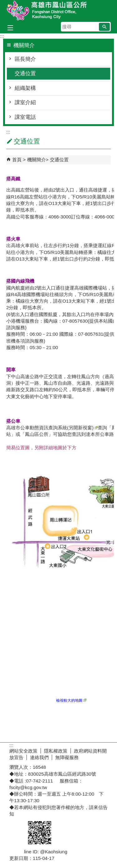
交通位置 (25, 73)
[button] (104, 27)
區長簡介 (25, 59)
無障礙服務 (67, 757)
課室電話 (25, 117)
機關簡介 (37, 160)
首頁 (17, 160)
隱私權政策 (56, 751)
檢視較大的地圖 (71, 700)
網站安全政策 (23, 751)
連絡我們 (39, 757)
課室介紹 (25, 102)
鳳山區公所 (59, 10)
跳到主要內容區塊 (3, 3)
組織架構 (25, 88)
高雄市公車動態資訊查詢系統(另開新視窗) (52, 428)
